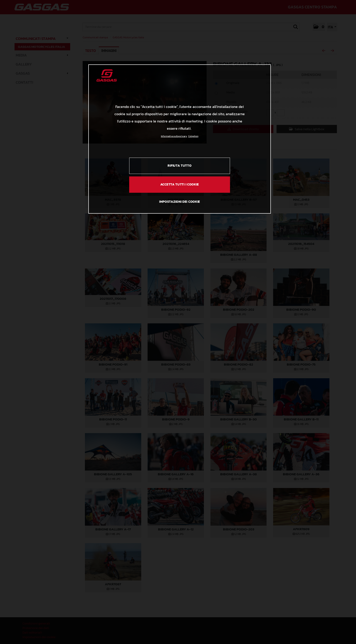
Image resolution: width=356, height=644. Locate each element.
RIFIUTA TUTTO (179, 166)
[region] (180, 139)
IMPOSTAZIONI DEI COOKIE (180, 202)
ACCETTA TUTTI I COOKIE (180, 184)
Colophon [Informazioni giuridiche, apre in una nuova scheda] (193, 136)
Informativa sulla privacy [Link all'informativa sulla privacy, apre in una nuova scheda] (174, 136)
